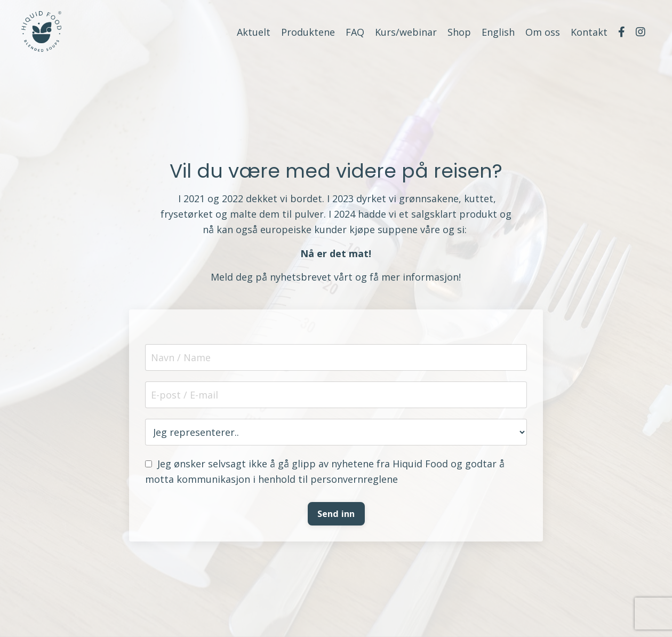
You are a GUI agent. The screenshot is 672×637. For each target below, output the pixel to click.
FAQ (355, 32)
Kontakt (589, 32)
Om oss (543, 32)
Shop (459, 32)
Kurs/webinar (406, 32)
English (498, 32)
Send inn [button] (336, 514)
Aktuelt (254, 32)
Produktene (308, 32)
